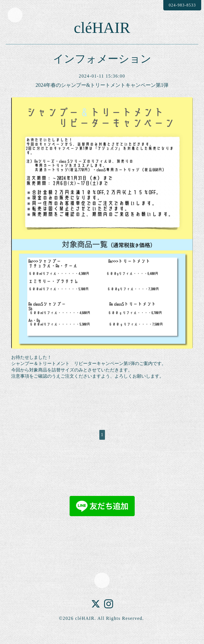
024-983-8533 (178, 5)
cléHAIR (102, 33)
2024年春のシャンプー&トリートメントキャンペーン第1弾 (102, 95)
